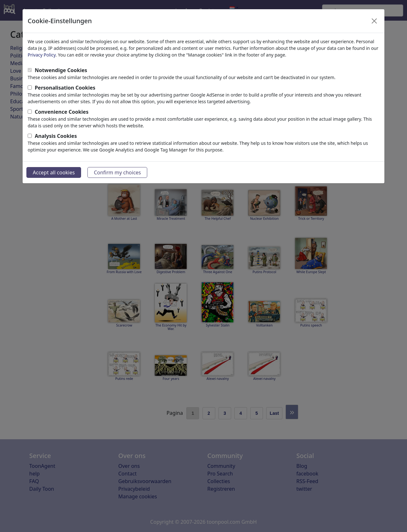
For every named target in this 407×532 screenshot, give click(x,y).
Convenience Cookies (62, 112)
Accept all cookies (54, 172)
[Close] (374, 21)
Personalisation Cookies (65, 88)
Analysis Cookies (56, 136)
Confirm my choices (117, 172)
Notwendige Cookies (61, 70)
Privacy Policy (42, 55)
